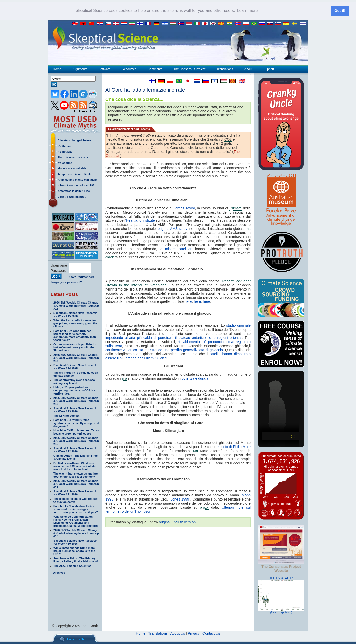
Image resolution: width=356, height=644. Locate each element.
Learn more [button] (248, 11)
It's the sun (65, 146)
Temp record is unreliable (74, 174)
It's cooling (65, 163)
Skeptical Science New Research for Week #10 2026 (75, 542)
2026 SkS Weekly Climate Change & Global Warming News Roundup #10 (76, 533)
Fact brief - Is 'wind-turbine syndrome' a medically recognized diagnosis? (76, 423)
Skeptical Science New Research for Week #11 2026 (75, 493)
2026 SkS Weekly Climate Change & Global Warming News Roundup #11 (76, 484)
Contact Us (211, 633)
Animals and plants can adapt (77, 179)
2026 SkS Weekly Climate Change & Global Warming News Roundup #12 (76, 441)
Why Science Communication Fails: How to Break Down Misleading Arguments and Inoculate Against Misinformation (76, 521)
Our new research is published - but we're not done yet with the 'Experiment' (75, 347)
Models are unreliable (72, 168)
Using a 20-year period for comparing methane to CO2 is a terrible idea (74, 390)
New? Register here (82, 277)
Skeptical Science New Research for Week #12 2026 (75, 450)
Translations (225, 69)
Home (57, 69)
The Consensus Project (189, 69)
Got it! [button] (340, 11)
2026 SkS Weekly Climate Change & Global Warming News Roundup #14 (76, 358)
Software (104, 69)
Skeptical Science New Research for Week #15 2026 (75, 314)
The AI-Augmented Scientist (72, 566)
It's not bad (65, 151)
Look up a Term (78, 639)
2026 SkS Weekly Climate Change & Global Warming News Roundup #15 (76, 305)
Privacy (194, 633)
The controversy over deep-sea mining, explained (74, 381)
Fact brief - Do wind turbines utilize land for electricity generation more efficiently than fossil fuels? (75, 335)
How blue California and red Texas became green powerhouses (76, 432)
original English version (177, 522)
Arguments (80, 69)
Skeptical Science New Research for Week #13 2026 (75, 410)
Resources (129, 69)
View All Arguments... (72, 196)
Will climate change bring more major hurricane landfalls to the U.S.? (74, 551)
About (248, 69)
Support (269, 69)
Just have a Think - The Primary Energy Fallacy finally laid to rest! (76, 560)
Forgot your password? (66, 282)
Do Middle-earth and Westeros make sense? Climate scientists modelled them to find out (75, 466)
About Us (178, 633)
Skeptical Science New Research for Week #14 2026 (75, 366)
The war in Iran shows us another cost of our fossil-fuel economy (76, 475)
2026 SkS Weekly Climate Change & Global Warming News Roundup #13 (76, 401)
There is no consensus (73, 157)
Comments (155, 69)
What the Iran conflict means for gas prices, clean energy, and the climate (75, 323)
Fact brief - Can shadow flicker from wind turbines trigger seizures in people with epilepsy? (76, 509)
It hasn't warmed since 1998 (76, 185)
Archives (59, 572)
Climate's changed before (74, 140)
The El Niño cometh (67, 415)
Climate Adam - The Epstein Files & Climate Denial (76, 457)
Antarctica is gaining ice (74, 191)
